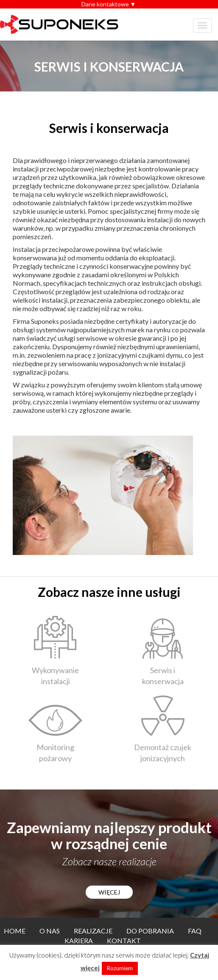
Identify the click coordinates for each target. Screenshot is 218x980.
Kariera (79, 940)
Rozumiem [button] (120, 968)
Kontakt (124, 940)
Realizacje (93, 931)
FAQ (195, 931)
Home (15, 931)
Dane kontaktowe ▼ (109, 4)
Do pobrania (150, 931)
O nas (50, 931)
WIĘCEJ (109, 892)
